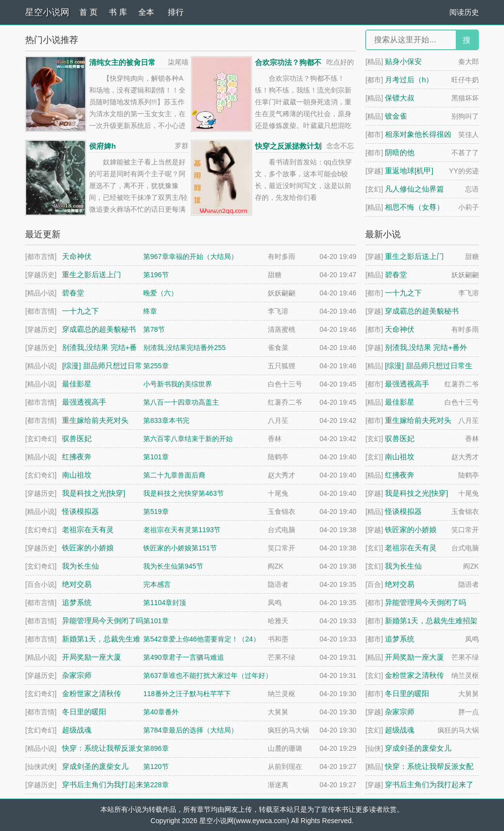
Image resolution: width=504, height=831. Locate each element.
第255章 (156, 366)
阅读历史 (464, 12)
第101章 (156, 457)
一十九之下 (403, 293)
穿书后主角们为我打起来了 (429, 784)
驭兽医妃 (400, 438)
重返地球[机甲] (409, 171)
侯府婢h (102, 146)
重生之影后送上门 (414, 256)
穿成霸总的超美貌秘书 (422, 311)
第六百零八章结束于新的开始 (188, 439)
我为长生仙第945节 (173, 566)
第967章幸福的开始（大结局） (190, 256)
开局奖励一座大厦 (414, 657)
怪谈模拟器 (403, 511)
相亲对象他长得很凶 (418, 134)
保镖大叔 (400, 98)
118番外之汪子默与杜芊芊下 (187, 694)
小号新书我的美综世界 (178, 384)
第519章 (156, 511)
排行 (176, 12)
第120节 (156, 767)
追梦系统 (400, 639)
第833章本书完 (166, 420)
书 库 (118, 12)
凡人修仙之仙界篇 (414, 189)
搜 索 (467, 43)
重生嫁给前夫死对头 (418, 420)
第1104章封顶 (165, 603)
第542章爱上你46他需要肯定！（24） (202, 639)
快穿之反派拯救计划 (288, 146)
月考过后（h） (409, 80)
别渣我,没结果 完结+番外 (426, 347)
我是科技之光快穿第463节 (183, 493)
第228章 (156, 785)
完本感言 (157, 584)
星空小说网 (47, 12)
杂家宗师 (400, 712)
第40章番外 (161, 712)
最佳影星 (400, 402)
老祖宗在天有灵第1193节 (182, 530)
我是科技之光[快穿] (416, 493)
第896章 (156, 748)
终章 (150, 311)
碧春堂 (396, 274)
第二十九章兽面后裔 (174, 475)
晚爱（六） (160, 293)
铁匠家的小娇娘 (411, 529)
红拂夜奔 (400, 475)
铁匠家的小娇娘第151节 (180, 548)
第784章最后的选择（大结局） (190, 730)
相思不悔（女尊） (414, 207)
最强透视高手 (407, 384)
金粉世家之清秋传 (414, 675)
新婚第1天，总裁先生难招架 (431, 621)
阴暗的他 (400, 152)
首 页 (88, 12)
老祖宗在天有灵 (411, 548)
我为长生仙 (403, 566)
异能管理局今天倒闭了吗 (425, 602)
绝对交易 (400, 584)
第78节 (154, 329)
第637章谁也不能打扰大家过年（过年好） (207, 675)
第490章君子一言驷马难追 (183, 657)
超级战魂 (400, 730)
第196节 (156, 275)
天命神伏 (400, 329)
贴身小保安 (403, 61)
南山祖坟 (400, 457)
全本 (146, 12)
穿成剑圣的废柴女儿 (418, 748)
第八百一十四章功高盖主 (181, 402)
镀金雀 (396, 116)
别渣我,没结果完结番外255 (184, 348)
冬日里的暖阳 (407, 693)
